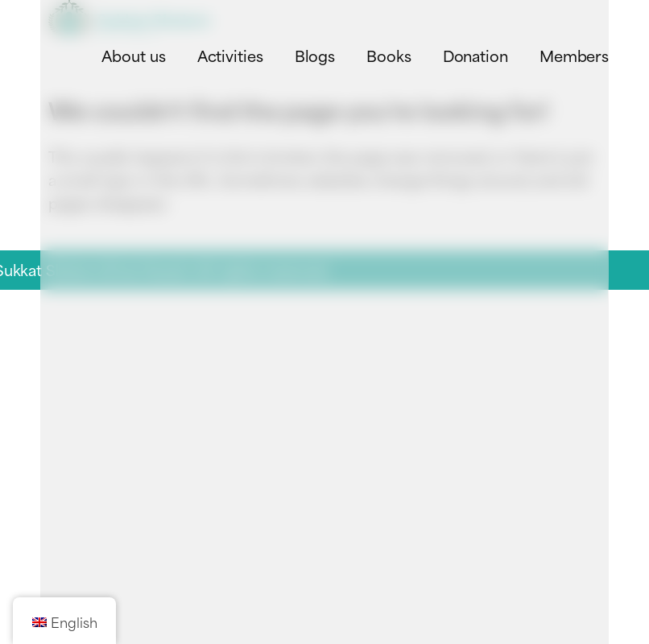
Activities (230, 55)
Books (389, 55)
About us (133, 55)
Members (574, 55)
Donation (475, 55)
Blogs (315, 55)
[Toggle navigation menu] (587, 19)
